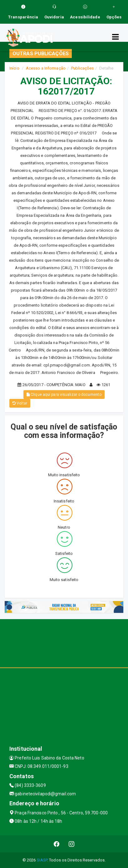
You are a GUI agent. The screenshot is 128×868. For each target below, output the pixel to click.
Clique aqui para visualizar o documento (64, 395)
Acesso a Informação (46, 68)
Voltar (20, 403)
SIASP (42, 860)
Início (14, 68)
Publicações (82, 68)
